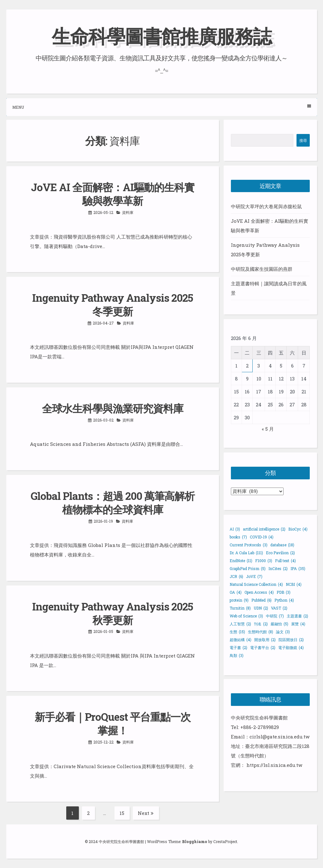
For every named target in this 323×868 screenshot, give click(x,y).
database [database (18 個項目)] (282, 545)
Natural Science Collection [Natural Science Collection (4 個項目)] (256, 584)
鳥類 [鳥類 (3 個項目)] (237, 655)
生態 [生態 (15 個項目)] (237, 632)
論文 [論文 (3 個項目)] (283, 632)
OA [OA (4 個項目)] (236, 592)
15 (125, 813)
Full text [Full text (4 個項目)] (285, 561)
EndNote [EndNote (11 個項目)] (241, 561)
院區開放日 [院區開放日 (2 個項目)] (291, 640)
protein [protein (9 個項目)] (239, 600)
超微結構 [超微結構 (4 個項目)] (241, 640)
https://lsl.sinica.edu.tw (274, 765)
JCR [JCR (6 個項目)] (236, 576)
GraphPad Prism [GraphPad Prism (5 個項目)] (248, 568)
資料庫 (128, 212)
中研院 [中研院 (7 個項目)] (275, 616)
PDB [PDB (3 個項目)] (284, 592)
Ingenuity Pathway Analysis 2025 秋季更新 (113, 613)
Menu (162, 107)
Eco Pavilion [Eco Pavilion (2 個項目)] (280, 553)
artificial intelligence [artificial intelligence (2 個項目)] (264, 529)
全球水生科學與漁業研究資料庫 (113, 408)
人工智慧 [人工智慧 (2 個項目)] (240, 624)
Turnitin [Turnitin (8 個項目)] (240, 608)
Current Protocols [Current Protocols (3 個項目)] (249, 545)
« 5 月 (268, 429)
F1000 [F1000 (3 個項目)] (264, 561)
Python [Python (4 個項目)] (284, 600)
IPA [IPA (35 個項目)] (298, 568)
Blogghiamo (195, 841)
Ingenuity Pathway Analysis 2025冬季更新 (113, 304)
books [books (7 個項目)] (238, 537)
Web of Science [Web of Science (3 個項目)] (246, 616)
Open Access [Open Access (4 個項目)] (259, 592)
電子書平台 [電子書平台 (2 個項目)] (263, 647)
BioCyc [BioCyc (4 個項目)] (298, 529)
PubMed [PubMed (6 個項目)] (261, 600)
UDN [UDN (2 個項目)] (261, 608)
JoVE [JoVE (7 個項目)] (254, 576)
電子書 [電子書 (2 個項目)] (238, 647)
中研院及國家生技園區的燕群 (262, 269)
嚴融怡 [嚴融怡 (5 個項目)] (279, 624)
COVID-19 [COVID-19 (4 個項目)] (262, 537)
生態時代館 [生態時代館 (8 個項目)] (261, 632)
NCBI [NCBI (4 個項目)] (294, 584)
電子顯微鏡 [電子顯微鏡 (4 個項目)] (291, 647)
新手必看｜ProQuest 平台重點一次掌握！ (113, 723)
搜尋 (303, 140)
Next (146, 813)
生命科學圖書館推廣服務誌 (161, 36)
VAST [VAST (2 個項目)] (279, 608)
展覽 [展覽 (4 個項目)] (298, 624)
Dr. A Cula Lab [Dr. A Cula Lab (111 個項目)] (246, 553)
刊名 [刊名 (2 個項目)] (261, 624)
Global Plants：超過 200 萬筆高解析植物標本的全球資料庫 (113, 503)
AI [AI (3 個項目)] (235, 529)
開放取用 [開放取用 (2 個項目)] (265, 640)
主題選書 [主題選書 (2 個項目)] (297, 616)
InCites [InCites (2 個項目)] (278, 568)
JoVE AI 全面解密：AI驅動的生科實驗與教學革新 (113, 194)
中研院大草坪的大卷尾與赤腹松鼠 (266, 206)
